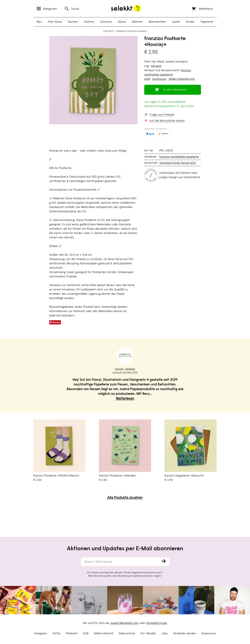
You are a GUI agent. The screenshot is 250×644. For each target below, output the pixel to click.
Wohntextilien (157, 22)
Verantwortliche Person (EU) (177, 163)
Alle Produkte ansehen (125, 498)
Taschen (73, 22)
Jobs (165, 633)
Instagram (41, 633)
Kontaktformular (157, 623)
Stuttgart (130, 369)
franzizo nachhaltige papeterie (179, 157)
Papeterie (207, 22)
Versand (156, 66)
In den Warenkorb (175, 90)
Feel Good (55, 22)
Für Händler (148, 633)
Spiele (176, 22)
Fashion (89, 22)
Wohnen (137, 22)
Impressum (209, 633)
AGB (86, 633)
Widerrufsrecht (104, 633)
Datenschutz (127, 633)
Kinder (190, 22)
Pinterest (72, 633)
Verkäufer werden (185, 633)
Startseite (108, 31)
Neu (39, 22)
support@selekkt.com (124, 623)
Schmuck (106, 22)
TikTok (56, 633)
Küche (122, 22)
